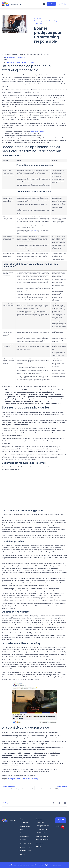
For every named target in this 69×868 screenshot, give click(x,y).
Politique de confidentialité (29, 865)
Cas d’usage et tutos (41, 21)
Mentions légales (44, 865)
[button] (44, 4)
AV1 (31, 230)
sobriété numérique (37, 131)
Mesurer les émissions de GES (15, 58)
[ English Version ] (56, 865)
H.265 (35, 230)
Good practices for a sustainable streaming (23, 779)
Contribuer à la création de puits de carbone (20, 62)
